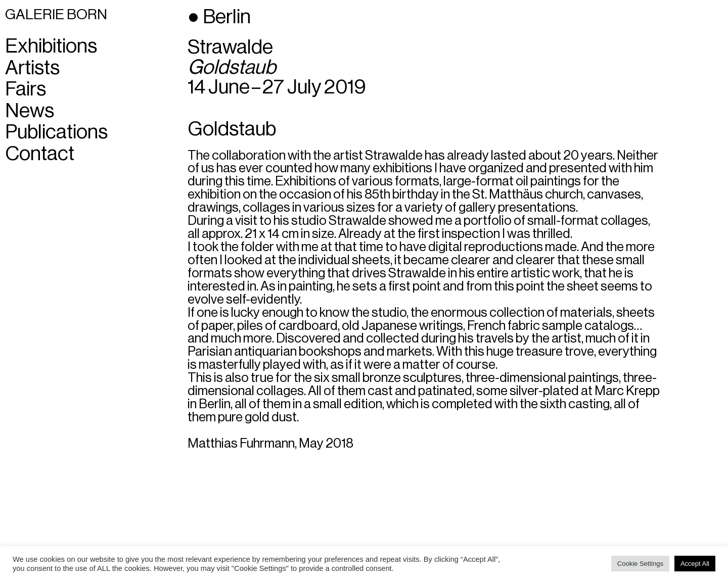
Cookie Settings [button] (640, 564)
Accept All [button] (695, 564)
